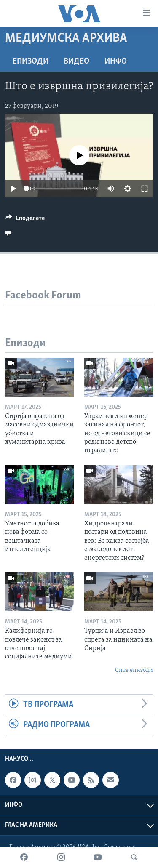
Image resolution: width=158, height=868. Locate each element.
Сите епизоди (134, 670)
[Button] (25, 220)
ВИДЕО (76, 61)
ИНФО (116, 61)
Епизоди (31, 61)
